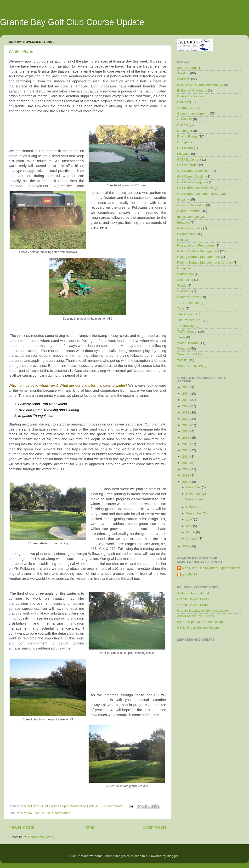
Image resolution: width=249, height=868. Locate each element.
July (189, 520)
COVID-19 (185, 119)
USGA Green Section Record (198, 628)
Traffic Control (187, 331)
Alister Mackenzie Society (196, 616)
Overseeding (186, 234)
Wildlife (182, 360)
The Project (185, 314)
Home (88, 827)
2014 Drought (187, 68)
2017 (186, 438)
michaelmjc (139, 856)
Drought (183, 142)
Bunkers (183, 102)
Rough (182, 268)
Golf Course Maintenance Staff (199, 194)
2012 (186, 469)
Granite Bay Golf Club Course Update (72, 22)
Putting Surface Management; (199, 257)
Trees (181, 337)
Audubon (184, 79)
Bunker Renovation (191, 96)
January (192, 538)
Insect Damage (188, 217)
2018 (186, 431)
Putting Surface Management (198, 251)
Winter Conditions (190, 366)
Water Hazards (188, 343)
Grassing (184, 199)
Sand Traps (185, 274)
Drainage (184, 131)
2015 (186, 450)
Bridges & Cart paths (192, 90)
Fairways (184, 154)
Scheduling (185, 280)
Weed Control (187, 354)
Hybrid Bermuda (189, 211)
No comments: (113, 806)
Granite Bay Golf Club (193, 599)
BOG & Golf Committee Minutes (200, 85)
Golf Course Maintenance (52, 813)
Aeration (26, 813)
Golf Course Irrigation (192, 182)
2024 (186, 394)
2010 (186, 482)
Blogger (172, 856)
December (194, 487)
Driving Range (187, 136)
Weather (183, 348)
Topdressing (186, 326)
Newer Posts (21, 827)
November (194, 494)
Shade (182, 285)
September (194, 513)
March (191, 532)
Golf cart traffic (188, 165)
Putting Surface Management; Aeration (205, 262)
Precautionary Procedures (196, 245)
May (190, 526)
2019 (186, 425)
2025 (186, 387)
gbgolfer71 (190, 574)
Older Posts (155, 827)
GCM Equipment (189, 159)
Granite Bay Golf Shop (193, 605)
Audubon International (193, 593)
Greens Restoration (191, 205)
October (192, 507)
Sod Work (184, 291)
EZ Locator (185, 148)
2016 (186, 444)
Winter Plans (21, 52)
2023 (186, 400)
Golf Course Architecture (195, 171)
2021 (186, 412)
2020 (186, 419)
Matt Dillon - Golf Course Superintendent (211, 568)
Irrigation (184, 222)
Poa (180, 240)
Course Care (186, 108)
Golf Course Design (191, 176)
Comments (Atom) (41, 837)
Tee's (181, 308)
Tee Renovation (188, 303)
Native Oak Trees (190, 228)
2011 (186, 475)
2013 (186, 463)
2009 (186, 546)
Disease (183, 125)
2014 (186, 457)
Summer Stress (188, 297)
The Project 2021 (190, 320)
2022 (186, 406)
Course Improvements (193, 113)
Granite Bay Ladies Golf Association (203, 611)
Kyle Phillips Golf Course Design (200, 622)
